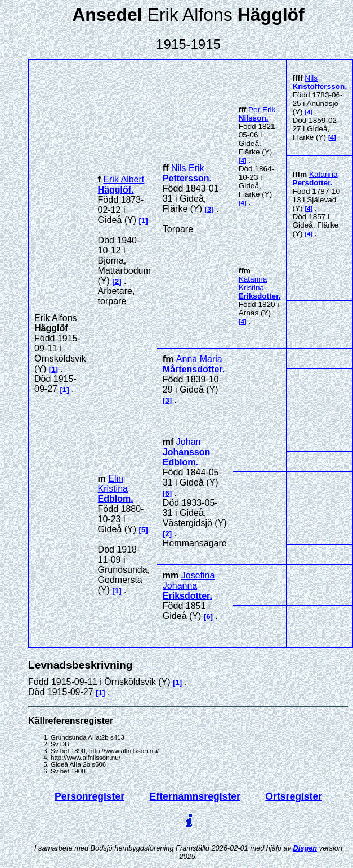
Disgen (305, 848)
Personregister (90, 796)
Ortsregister (294, 796)
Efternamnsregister (195, 796)
